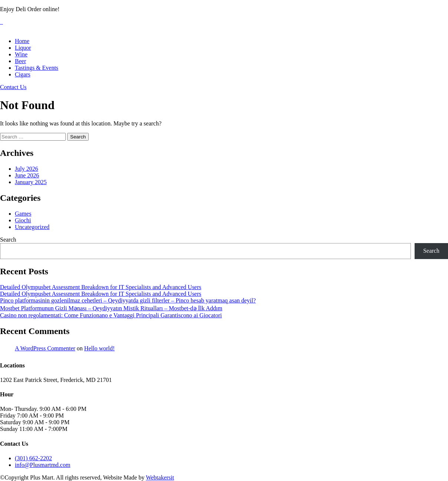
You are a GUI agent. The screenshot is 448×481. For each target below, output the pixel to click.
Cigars (23, 74)
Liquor (23, 48)
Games (23, 214)
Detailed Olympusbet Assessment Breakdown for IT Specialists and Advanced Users (101, 287)
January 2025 (31, 182)
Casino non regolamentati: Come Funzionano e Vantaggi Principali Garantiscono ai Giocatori (111, 315)
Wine (21, 54)
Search (8, 240)
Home (22, 41)
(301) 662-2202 (33, 458)
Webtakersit (160, 477)
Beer (20, 61)
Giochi (23, 220)
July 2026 (27, 169)
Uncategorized (32, 227)
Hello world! (99, 348)
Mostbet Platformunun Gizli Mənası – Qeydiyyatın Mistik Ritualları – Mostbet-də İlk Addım (111, 308)
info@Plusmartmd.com (42, 465)
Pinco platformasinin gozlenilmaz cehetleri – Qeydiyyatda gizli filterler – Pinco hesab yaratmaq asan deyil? (128, 300)
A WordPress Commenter (45, 348)
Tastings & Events (37, 68)
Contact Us (13, 87)
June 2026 (27, 175)
